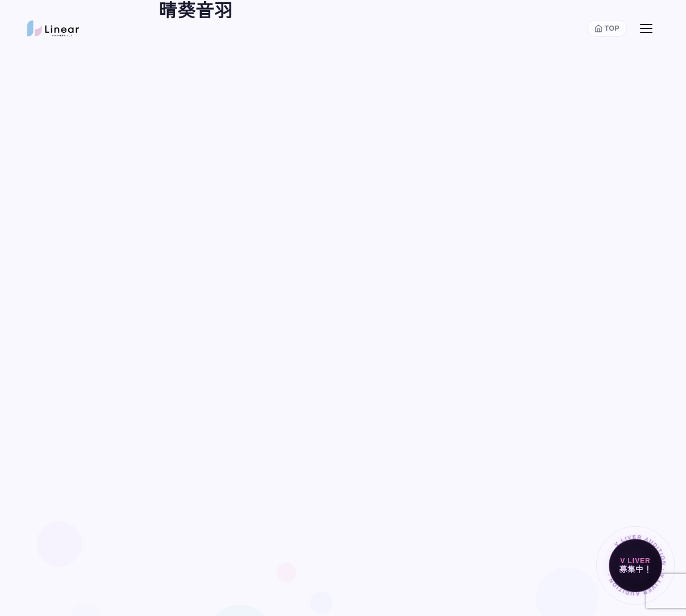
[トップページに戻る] (607, 28)
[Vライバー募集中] (635, 565)
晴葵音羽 (196, 11)
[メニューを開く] (646, 28)
